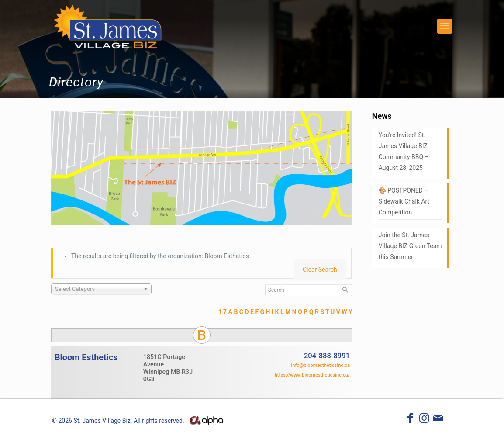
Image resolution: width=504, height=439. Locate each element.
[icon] (438, 420)
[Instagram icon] (424, 420)
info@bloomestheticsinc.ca (320, 365)
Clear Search (320, 270)
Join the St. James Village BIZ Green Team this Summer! (410, 246)
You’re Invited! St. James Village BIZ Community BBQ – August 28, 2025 (404, 151)
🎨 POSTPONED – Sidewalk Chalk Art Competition (404, 201)
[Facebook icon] (411, 420)
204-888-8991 (327, 356)
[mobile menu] (445, 26)
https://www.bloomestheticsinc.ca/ (312, 375)
